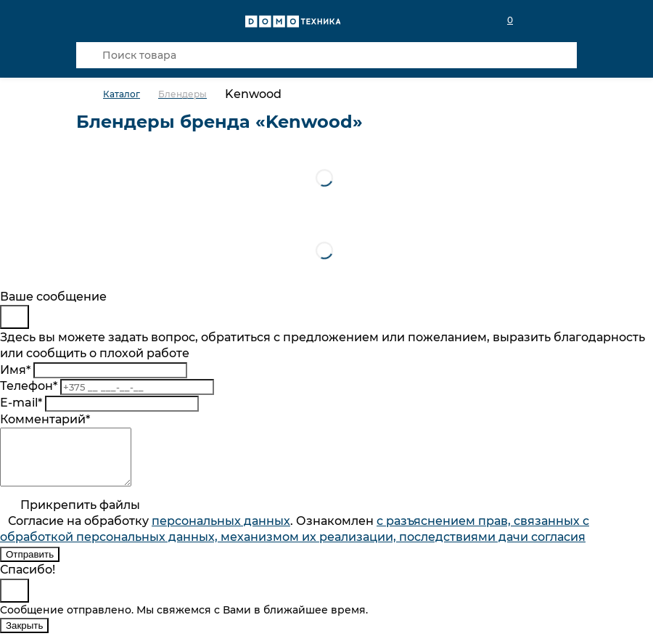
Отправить (30, 565)
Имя (15, 370)
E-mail (21, 403)
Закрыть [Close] (24, 636)
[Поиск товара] (326, 55)
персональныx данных (221, 532)
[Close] (15, 317)
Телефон (29, 386)
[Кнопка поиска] (89, 55)
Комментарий (45, 419)
